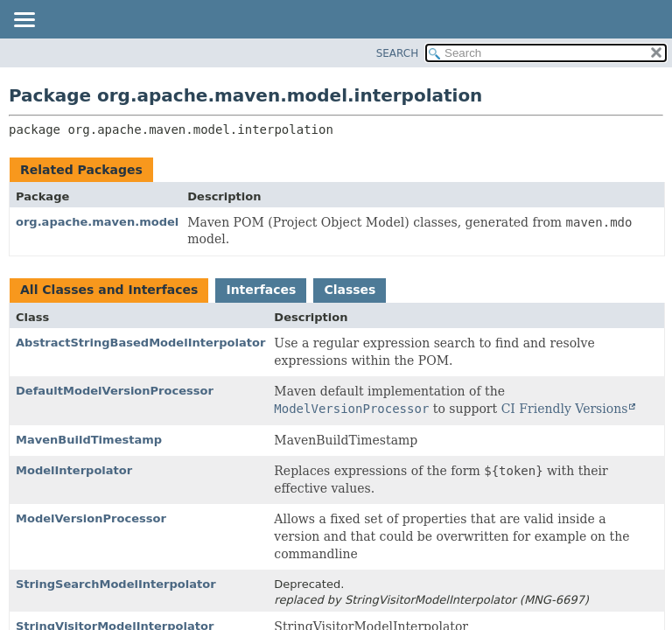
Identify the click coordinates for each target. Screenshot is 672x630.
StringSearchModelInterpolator (116, 584)
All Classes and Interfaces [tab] (109, 290)
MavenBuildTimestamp (89, 440)
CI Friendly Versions (565, 409)
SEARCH (398, 53)
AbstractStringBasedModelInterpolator (140, 343)
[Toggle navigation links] (24, 21)
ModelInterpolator (74, 470)
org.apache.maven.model (97, 222)
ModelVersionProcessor (91, 518)
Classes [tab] (350, 290)
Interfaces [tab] (261, 290)
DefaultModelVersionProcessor (115, 391)
